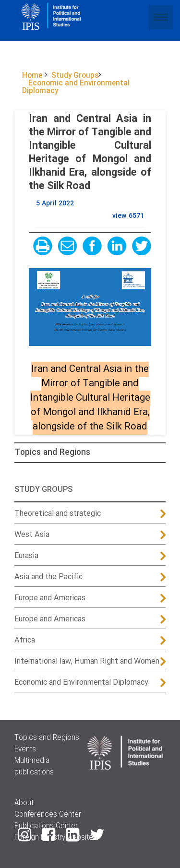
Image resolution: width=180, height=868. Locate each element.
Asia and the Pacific (48, 577)
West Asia (32, 535)
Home (32, 76)
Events (25, 749)
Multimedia (32, 761)
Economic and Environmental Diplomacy (81, 683)
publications (34, 773)
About (24, 803)
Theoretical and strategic (58, 514)
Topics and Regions (52, 453)
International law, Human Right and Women (87, 661)
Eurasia (26, 556)
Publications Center (46, 826)
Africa (25, 640)
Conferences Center (48, 815)
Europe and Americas (50, 598)
